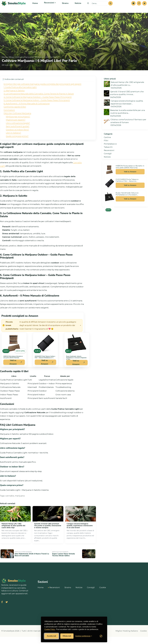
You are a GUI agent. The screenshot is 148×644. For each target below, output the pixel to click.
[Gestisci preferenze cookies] (84, 636)
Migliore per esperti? (16, 129)
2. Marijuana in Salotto (14, 99)
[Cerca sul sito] (99, 8)
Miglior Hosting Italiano (127, 638)
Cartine (107, 146)
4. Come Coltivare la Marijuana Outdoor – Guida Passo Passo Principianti (38, 106)
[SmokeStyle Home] (14, 8)
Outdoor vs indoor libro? (17, 138)
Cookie (103, 595)
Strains (64, 8)
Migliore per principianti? (18, 125)
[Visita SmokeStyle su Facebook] (2, 610)
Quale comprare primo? (17, 145)
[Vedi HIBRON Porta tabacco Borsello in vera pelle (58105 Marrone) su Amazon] (14, 352)
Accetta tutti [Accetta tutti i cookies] (52, 636)
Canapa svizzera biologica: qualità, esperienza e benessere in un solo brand (80, 534)
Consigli (89, 8)
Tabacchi (108, 156)
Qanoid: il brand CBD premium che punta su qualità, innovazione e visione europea (48, 534)
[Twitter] (144, 8)
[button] (133, 8)
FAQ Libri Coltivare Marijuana (17, 122)
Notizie (76, 8)
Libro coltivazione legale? (18, 132)
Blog (11, 66)
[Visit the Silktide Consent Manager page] (101, 636)
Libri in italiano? (13, 142)
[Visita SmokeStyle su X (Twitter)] (7, 610)
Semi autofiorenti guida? (18, 135)
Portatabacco (110, 153)
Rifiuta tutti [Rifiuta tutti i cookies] (67, 636)
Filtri (106, 149)
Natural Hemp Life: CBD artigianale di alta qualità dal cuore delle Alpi (13, 534)
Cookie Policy (50, 629)
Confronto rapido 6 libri (15, 116)
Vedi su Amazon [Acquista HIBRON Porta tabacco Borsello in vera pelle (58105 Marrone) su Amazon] (16, 371)
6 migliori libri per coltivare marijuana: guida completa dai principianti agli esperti (42, 93)
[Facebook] (139, 8)
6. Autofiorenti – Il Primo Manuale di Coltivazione (27, 112)
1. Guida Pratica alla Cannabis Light (20, 96)
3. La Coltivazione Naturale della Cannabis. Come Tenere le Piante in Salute (39, 103)
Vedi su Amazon (130, 180)
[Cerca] (110, 8)
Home (35, 8)
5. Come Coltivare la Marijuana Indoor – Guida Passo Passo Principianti (37, 109)
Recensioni (109, 159)
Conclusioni (9, 119)
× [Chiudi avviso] (80, 334)
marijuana (20, 505)
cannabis (10, 505)
